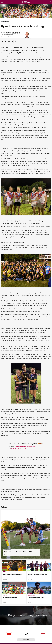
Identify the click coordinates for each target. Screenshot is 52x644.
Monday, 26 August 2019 (18, 448)
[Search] (50, 2)
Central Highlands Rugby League (25, 446)
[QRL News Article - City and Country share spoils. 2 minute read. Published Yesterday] (14, 593)
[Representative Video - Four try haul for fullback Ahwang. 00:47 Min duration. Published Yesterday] (39, 593)
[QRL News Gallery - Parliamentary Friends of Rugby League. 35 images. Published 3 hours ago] (14, 570)
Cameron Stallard (10, 33)
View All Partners (26, 640)
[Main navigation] (2, 2)
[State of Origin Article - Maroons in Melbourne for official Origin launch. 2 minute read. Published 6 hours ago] (39, 570)
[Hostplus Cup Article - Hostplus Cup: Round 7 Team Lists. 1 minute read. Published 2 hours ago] (26, 534)
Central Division (5, 22)
